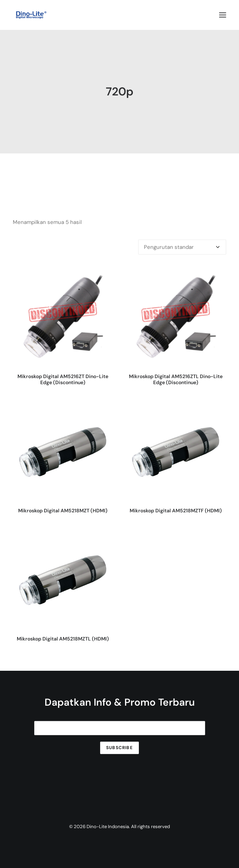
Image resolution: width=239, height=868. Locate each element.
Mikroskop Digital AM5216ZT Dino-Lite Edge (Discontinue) (63, 379)
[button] (223, 15)
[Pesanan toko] (182, 247)
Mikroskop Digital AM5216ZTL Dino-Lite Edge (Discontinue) (176, 379)
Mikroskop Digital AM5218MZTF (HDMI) (176, 511)
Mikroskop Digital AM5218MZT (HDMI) (63, 511)
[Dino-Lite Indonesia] (31, 15)
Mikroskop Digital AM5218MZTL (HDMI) (63, 639)
